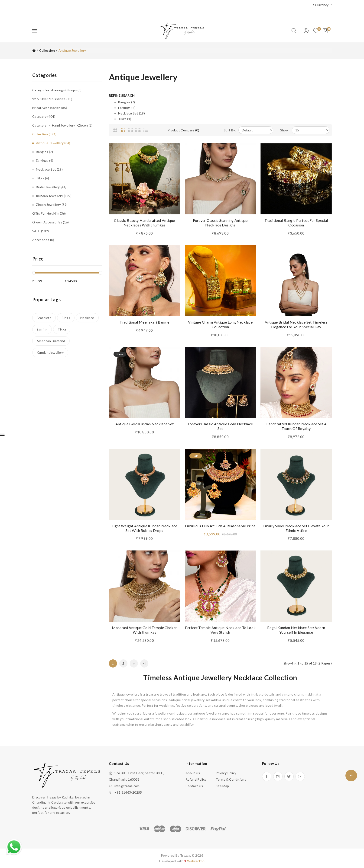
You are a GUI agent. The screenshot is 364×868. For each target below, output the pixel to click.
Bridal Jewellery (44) (51, 187)
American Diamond (51, 341)
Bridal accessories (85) (50, 108)
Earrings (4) (45, 161)
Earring (42, 329)
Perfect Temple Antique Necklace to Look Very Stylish (220, 630)
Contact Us (194, 786)
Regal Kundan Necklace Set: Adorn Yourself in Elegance (296, 630)
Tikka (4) (42, 178)
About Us (193, 773)
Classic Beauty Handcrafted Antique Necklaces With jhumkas (144, 223)
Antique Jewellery (72, 50)
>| (144, 663)
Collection (47, 50)
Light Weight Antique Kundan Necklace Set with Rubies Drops (145, 528)
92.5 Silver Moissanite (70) (52, 99)
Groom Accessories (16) (51, 222)
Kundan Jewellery (50, 352)
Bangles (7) (44, 152)
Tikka (62, 329)
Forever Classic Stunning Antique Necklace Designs (220, 223)
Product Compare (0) (184, 130)
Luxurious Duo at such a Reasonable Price (220, 526)
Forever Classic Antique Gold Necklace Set (220, 426)
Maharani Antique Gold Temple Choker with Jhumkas (144, 630)
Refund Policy (196, 779)
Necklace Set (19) (49, 169)
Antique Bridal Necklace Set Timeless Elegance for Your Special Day (296, 324)
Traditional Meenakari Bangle (145, 322)
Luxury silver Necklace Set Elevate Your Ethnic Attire (296, 528)
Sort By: (230, 130)
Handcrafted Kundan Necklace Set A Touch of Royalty (296, 426)
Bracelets (44, 318)
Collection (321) (44, 134)
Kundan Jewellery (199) (54, 196)
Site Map (222, 786)
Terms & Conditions (231, 779)
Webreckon (196, 861)
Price (38, 259)
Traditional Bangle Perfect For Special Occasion (296, 223)
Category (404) (44, 116)
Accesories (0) (43, 240)
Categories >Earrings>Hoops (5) (57, 90)
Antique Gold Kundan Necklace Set (145, 424)
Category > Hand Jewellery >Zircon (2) (62, 125)
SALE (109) (41, 231)
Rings (66, 318)
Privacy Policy (226, 773)
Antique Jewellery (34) (53, 143)
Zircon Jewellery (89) (52, 205)
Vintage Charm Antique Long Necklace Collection (220, 324)
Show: (285, 130)
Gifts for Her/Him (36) (49, 213)
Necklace (87, 318)
